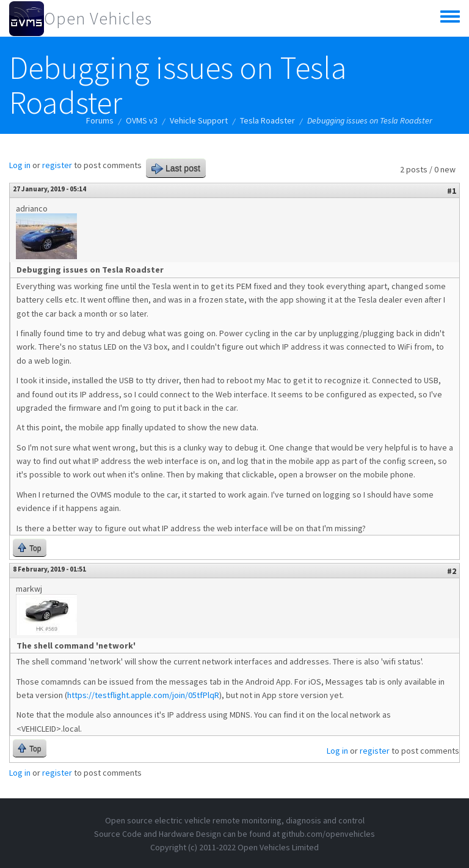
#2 (452, 571)
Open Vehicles (98, 18)
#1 (452, 191)
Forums (100, 120)
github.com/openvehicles (328, 834)
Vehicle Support (199, 120)
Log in (20, 165)
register (57, 165)
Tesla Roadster (267, 120)
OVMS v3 (142, 120)
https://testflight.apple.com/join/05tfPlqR (143, 695)
